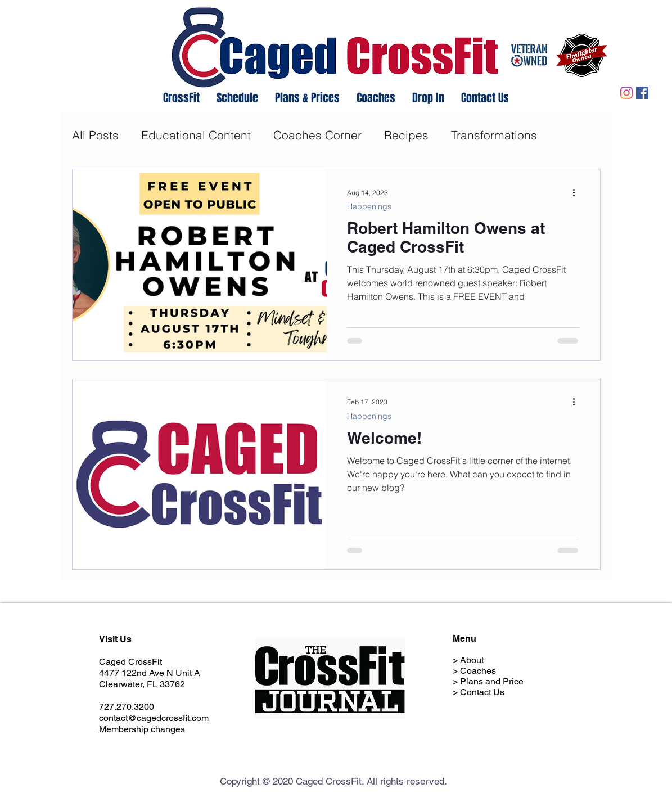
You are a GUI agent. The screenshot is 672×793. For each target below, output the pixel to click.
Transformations (494, 135)
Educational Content (196, 135)
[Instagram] (626, 93)
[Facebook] (642, 93)
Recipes (406, 135)
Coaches (478, 671)
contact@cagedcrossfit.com (154, 718)
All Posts (95, 135)
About (472, 660)
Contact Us (482, 692)
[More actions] (578, 192)
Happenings (369, 207)
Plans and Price (492, 681)
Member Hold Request (505, 703)
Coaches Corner (317, 135)
